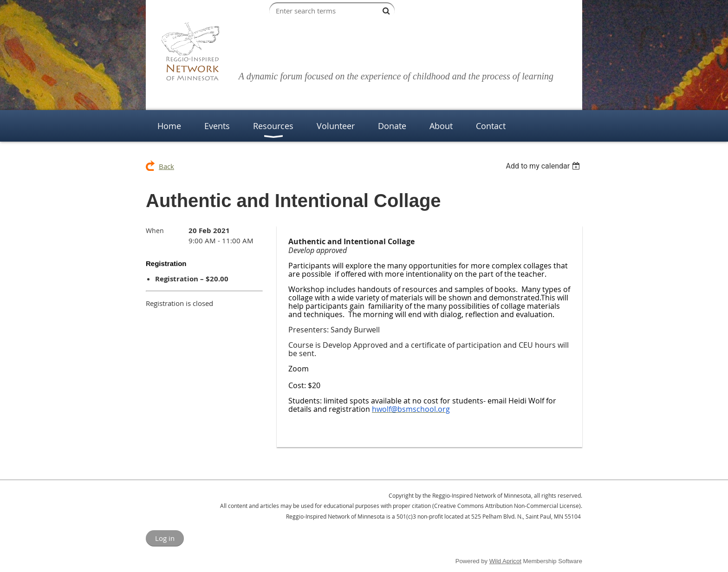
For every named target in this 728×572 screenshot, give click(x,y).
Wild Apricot (505, 561)
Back (166, 166)
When (155, 231)
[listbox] (544, 166)
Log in (165, 538)
